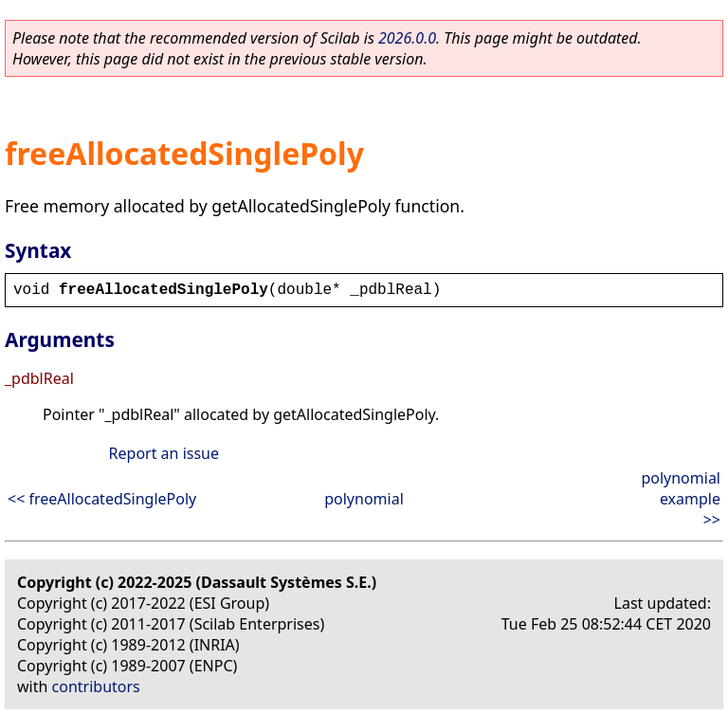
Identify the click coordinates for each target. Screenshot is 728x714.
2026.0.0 (407, 38)
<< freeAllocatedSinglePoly (102, 499)
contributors (96, 687)
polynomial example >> (681, 499)
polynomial (364, 499)
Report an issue (164, 453)
